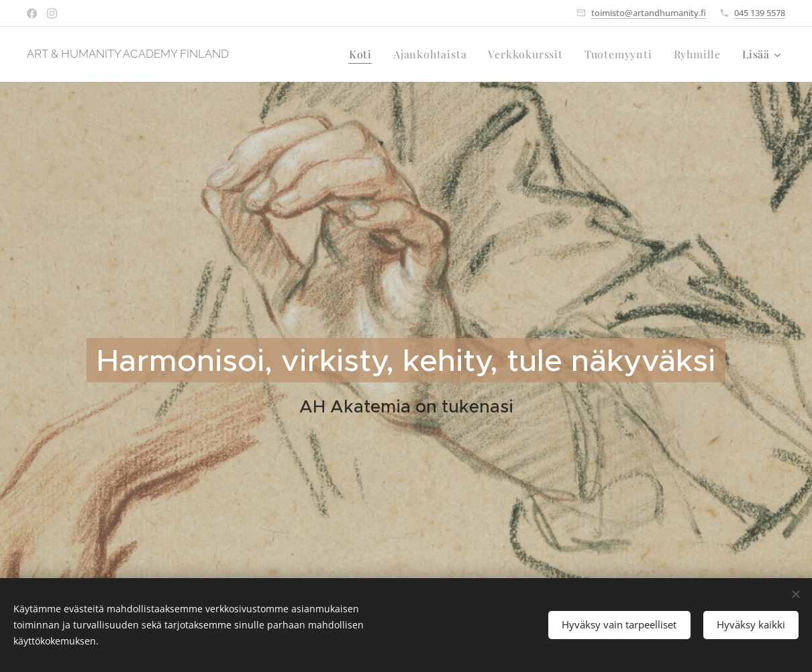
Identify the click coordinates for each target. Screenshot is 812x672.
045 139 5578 (760, 13)
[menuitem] (364, 54)
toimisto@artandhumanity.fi (649, 13)
